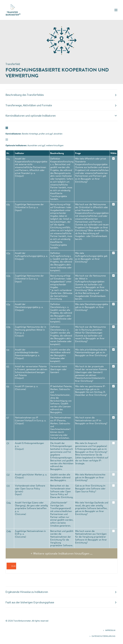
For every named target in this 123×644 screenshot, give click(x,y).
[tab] (61, 95)
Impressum (110, 630)
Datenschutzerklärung (103, 636)
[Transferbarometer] (13, 10)
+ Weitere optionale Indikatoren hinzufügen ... (61, 553)
